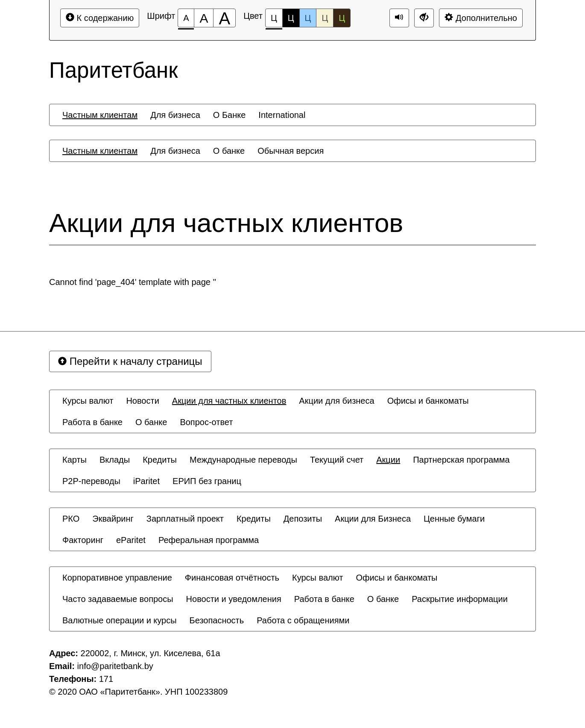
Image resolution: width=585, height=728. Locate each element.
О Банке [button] (230, 115)
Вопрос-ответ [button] (206, 422)
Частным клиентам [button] (100, 115)
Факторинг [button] (83, 540)
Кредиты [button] (160, 460)
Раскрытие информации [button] (460, 599)
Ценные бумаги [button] (454, 519)
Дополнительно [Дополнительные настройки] (481, 18)
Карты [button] (75, 460)
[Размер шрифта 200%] (224, 18)
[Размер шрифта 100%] (186, 18)
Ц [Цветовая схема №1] (274, 20)
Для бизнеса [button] (175, 115)
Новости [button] (142, 401)
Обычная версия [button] (291, 151)
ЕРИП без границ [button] (207, 481)
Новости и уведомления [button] (234, 599)
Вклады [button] (115, 460)
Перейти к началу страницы (130, 361)
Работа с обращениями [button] (303, 620)
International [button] (282, 115)
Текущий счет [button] (337, 460)
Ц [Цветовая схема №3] (308, 18)
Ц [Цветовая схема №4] (325, 18)
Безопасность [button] (217, 620)
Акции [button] (388, 460)
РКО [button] (71, 519)
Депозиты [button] (303, 519)
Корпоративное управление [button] (117, 578)
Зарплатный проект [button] (185, 519)
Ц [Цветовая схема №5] (342, 18)
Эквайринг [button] (113, 519)
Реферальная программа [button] (209, 540)
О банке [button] (229, 151)
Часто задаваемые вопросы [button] (118, 599)
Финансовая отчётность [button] (232, 578)
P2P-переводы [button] (91, 481)
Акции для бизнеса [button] (336, 401)
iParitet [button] (146, 481)
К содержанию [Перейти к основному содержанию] (100, 18)
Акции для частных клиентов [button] (229, 401)
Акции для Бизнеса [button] (373, 519)
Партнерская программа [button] (461, 460)
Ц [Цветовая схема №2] (291, 18)
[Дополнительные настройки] (424, 18)
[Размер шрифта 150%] (204, 18)
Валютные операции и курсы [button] (120, 620)
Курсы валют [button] (88, 401)
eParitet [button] (131, 540)
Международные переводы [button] (243, 460)
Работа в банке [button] (92, 422)
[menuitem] (100, 115)
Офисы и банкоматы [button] (428, 401)
